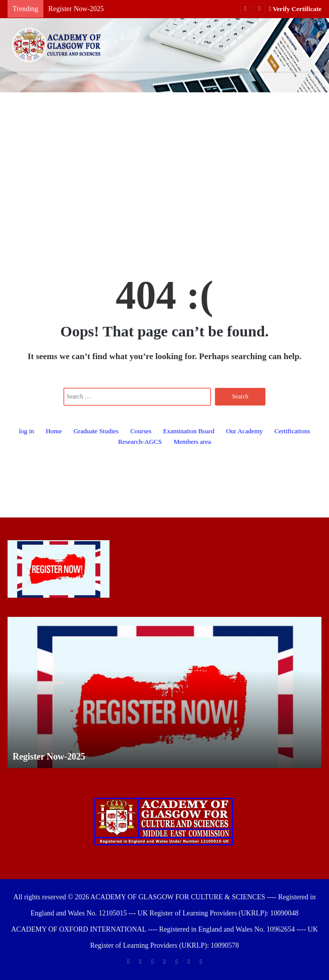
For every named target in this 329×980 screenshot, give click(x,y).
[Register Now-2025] (59, 569)
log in (26, 431)
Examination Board (188, 431)
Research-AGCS (140, 442)
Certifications (292, 431)
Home (54, 431)
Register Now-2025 (76, 9)
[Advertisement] (164, 173)
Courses (141, 431)
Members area (192, 442)
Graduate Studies (96, 431)
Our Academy (244, 431)
